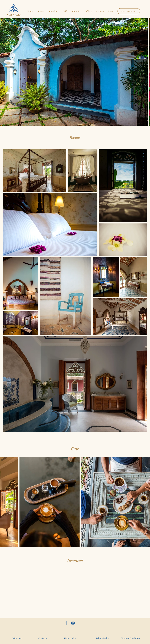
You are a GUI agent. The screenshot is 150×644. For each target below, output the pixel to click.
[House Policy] (70, 638)
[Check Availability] (129, 11)
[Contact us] (43, 638)
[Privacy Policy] (102, 638)
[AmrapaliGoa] (66, 623)
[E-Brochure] (17, 638)
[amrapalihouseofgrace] (73, 623)
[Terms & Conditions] (131, 638)
